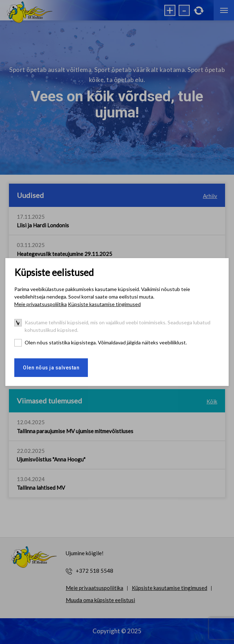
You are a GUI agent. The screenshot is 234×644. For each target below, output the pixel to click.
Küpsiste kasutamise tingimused (104, 304)
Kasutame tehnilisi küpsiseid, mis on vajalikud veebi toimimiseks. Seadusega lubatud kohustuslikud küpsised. (118, 326)
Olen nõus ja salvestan (51, 368)
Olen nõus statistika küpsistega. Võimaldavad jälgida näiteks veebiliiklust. (106, 342)
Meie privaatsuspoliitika (41, 304)
